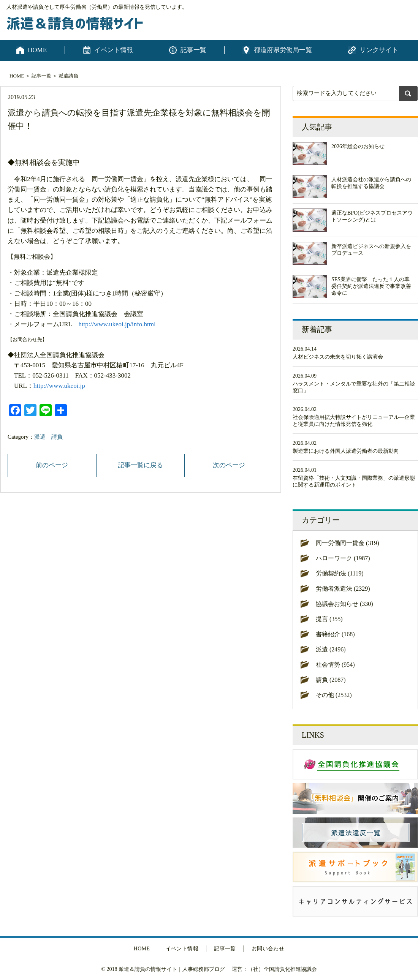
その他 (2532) (334, 695)
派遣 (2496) (331, 649)
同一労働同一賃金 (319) (348, 543)
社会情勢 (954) (335, 665)
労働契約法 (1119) (340, 573)
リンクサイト (379, 50)
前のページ (52, 465)
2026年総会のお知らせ (358, 146)
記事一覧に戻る (140, 465)
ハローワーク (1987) (343, 558)
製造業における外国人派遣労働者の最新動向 (346, 451)
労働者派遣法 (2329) (343, 589)
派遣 (63, 76)
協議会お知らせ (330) (344, 604)
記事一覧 (193, 50)
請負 (73, 76)
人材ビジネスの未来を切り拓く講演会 (338, 357)
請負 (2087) (331, 680)
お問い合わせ (268, 949)
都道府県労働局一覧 (283, 50)
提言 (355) (329, 619)
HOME (37, 50)
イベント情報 (114, 50)
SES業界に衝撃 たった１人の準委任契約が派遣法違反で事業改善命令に (371, 286)
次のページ (229, 465)
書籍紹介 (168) (335, 634)
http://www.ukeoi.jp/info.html (117, 324)
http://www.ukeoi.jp (59, 386)
